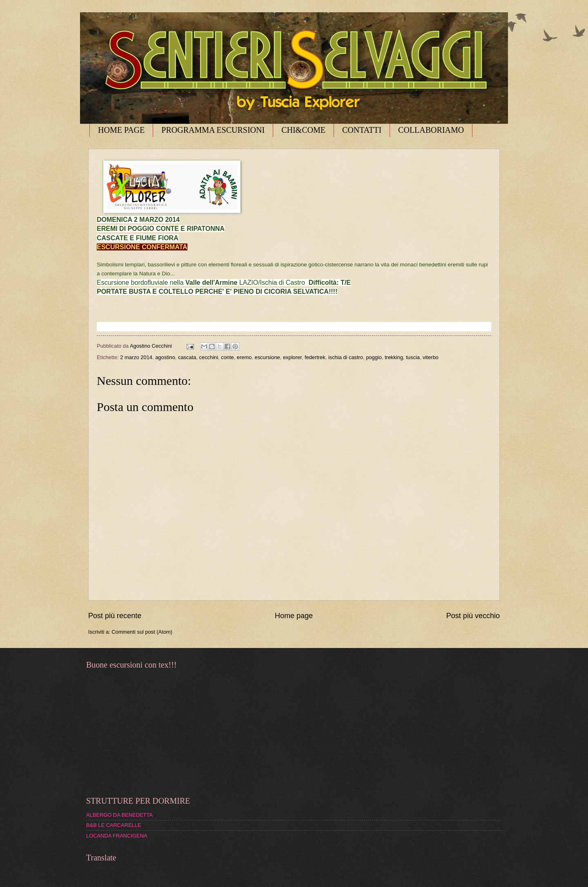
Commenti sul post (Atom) (142, 632)
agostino (165, 357)
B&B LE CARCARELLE (114, 825)
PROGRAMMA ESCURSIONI (213, 130)
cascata (187, 357)
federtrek (315, 357)
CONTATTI (362, 130)
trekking (394, 357)
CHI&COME (303, 130)
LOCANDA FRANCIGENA (117, 836)
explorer (292, 357)
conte (227, 357)
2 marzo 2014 (136, 357)
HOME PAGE (121, 130)
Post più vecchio (473, 616)
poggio (374, 357)
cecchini (209, 357)
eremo (244, 357)
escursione (267, 357)
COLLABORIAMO (431, 130)
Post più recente (115, 616)
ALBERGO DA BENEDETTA (119, 815)
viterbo (431, 357)
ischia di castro (346, 357)
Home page (294, 616)
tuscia (413, 357)
